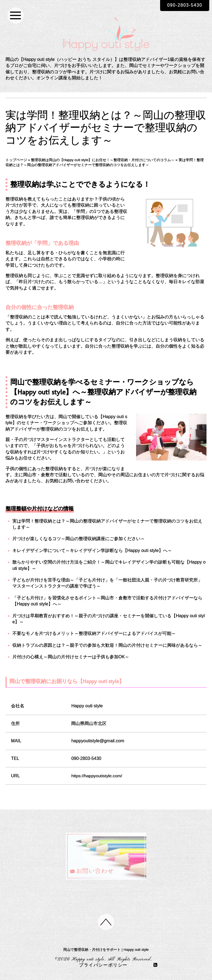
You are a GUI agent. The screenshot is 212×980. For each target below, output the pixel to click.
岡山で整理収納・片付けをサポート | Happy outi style (106, 950)
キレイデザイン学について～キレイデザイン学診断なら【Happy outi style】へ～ (92, 550)
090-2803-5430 (184, 5)
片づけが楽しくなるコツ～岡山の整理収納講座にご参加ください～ (79, 539)
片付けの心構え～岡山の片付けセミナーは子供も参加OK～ (71, 657)
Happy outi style (88, 960)
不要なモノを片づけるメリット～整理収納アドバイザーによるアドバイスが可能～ (94, 633)
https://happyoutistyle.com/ (97, 776)
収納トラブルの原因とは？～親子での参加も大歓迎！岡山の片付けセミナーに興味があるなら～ (107, 645)
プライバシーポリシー (103, 966)
